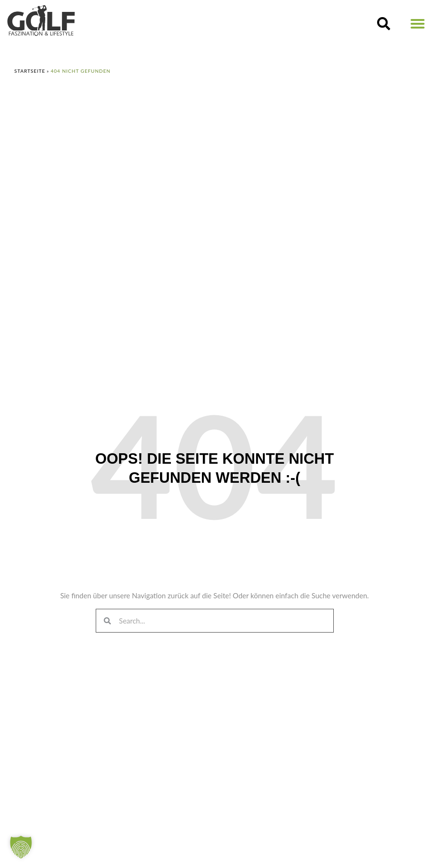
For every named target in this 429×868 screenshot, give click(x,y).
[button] (384, 24)
